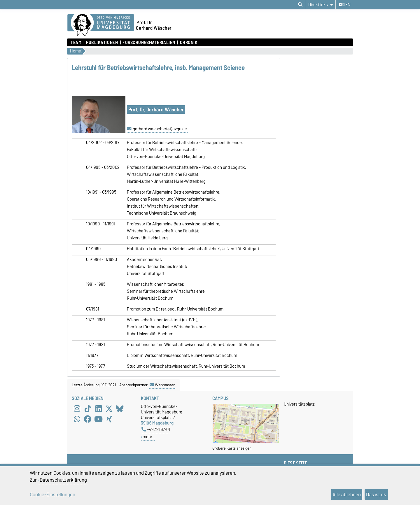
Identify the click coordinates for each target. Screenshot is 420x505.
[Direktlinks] (321, 5)
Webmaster (162, 385)
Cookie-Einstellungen (52, 495)
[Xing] (109, 419)
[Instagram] (77, 409)
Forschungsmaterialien (149, 43)
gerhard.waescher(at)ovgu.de (160, 129)
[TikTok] (88, 409)
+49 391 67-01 (156, 429)
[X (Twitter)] (109, 409)
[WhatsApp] (77, 419)
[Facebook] (88, 419)
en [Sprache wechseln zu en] (345, 5)
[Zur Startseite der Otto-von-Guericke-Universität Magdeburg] (101, 25)
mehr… (149, 437)
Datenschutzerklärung (63, 480)
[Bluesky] (120, 409)
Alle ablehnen (347, 495)
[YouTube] (99, 419)
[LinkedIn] (99, 409)
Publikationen (102, 43)
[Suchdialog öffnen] (300, 5)
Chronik (189, 43)
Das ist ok (376, 495)
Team (76, 43)
